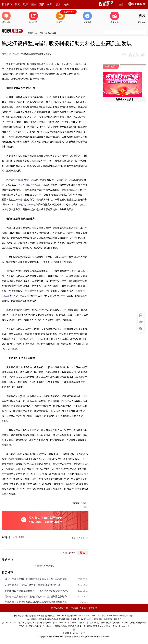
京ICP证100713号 (9, 623)
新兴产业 (42, 74)
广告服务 (93, 608)
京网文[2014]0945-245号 (47, 626)
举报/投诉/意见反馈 (59, 608)
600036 (20, 469)
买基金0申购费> (68, 12)
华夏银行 (80, 291)
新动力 (42, 64)
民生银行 (11, 180)
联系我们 (74, 608)
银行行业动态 (46, 33)
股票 (26, 4)
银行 (37, 33)
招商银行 (11, 469)
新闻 (18, 4)
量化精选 (114, 18)
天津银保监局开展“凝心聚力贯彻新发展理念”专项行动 (32, 585)
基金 (34, 4)
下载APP (141, 18)
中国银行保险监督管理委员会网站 (36, 54)
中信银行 (28, 185)
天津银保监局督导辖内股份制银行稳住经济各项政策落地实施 (36, 602)
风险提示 (118, 619)
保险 (23, 142)
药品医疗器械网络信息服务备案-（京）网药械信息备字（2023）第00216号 (86, 626)
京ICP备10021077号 (122, 626)
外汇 (50, 4)
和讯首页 (7, 4)
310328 (50, 64)
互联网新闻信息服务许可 (27, 623)
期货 (42, 4)
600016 (20, 180)
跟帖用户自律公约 (80, 538)
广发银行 (53, 401)
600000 (29, 205)
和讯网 (30, 33)
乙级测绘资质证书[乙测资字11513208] (114, 623)
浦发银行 (20, 205)
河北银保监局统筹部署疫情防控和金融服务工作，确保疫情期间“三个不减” (38, 579)
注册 (121, 4)
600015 (6, 296)
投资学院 (6, 18)
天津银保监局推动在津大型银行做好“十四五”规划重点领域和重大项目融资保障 (38, 597)
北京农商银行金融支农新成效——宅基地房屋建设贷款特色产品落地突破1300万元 (38, 591)
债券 (58, 4)
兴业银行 (66, 190)
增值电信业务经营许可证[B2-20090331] (52, 623)
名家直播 (87, 18)
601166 (75, 190)
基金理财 (60, 18)
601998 (37, 185)
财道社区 (33, 18)
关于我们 (84, 608)
